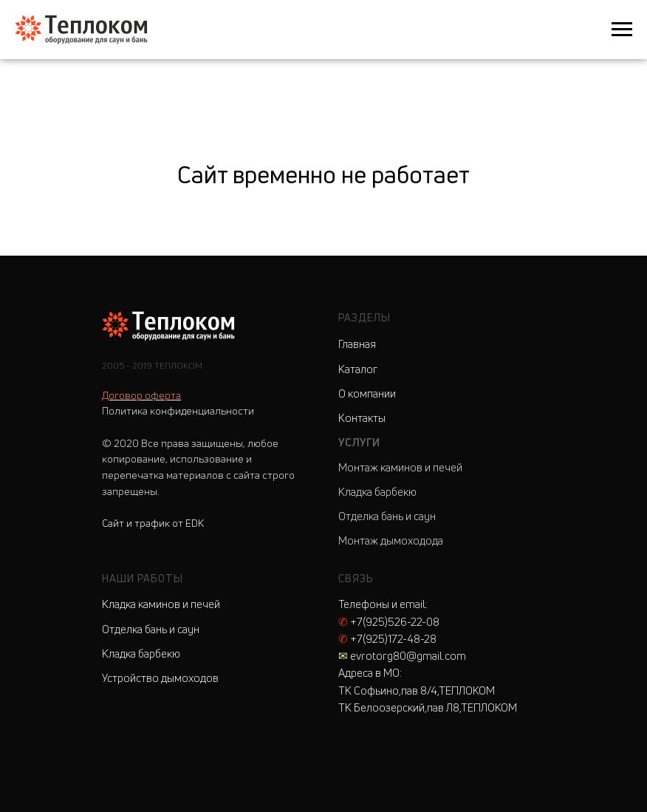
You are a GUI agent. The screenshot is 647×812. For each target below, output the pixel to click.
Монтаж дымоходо (385, 540)
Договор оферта (141, 395)
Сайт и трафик (153, 523)
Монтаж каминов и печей (400, 467)
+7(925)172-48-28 (387, 639)
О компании (367, 393)
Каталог (358, 369)
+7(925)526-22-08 (389, 622)
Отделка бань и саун (387, 516)
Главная (357, 344)
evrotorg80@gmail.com (402, 656)
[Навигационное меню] (622, 30)
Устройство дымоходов (160, 678)
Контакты (362, 418)
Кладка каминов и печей (161, 604)
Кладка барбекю (377, 492)
